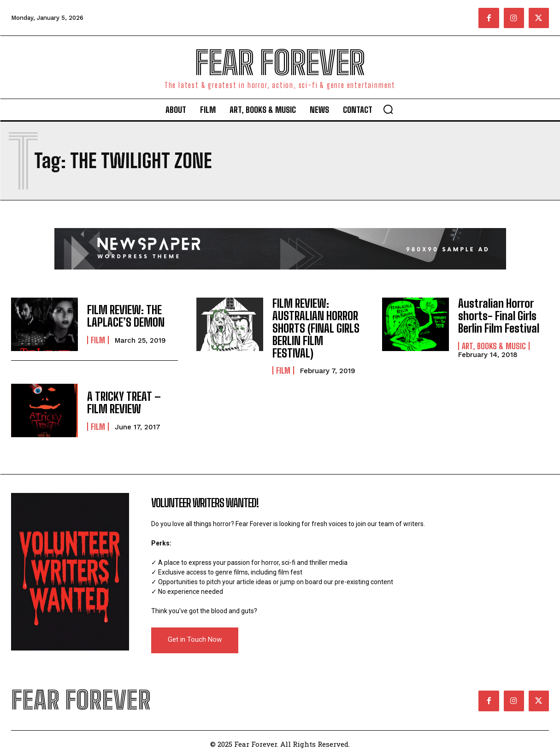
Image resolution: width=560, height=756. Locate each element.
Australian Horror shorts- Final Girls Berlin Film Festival (498, 316)
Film (98, 340)
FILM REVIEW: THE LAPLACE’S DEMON (125, 316)
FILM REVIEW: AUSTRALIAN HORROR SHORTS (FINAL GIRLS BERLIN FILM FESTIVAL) (316, 328)
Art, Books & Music (494, 345)
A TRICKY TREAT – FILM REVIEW (124, 401)
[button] (388, 109)
